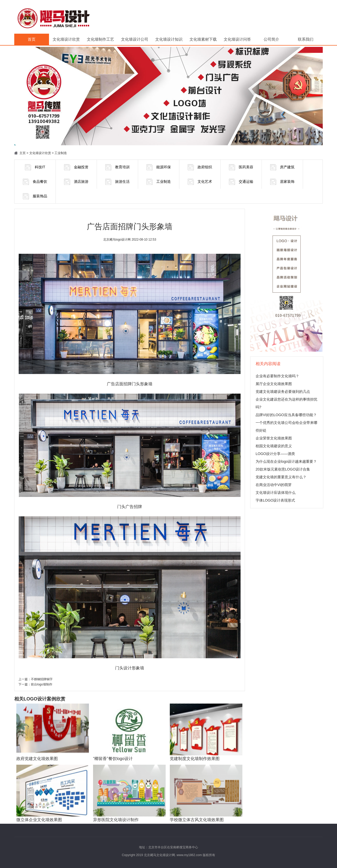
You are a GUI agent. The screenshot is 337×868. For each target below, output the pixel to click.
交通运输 (241, 182)
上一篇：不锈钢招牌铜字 (36, 679)
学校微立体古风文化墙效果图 (197, 820)
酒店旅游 (76, 182)
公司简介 (271, 39)
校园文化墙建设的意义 (274, 446)
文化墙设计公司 (135, 39)
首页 (32, 39)
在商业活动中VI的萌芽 (274, 485)
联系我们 (306, 39)
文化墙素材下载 (203, 39)
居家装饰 (282, 182)
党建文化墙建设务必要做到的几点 (283, 392)
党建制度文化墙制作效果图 (195, 759)
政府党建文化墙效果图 (37, 759)
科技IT (35, 167)
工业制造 (61, 153)
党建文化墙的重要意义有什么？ (281, 477)
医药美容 (241, 167)
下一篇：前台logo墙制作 (35, 684)
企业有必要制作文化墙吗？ (277, 376)
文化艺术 (200, 182)
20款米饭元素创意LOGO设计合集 (283, 469)
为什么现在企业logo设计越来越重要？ (286, 461)
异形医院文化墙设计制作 (116, 820)
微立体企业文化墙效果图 (39, 820)
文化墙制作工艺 (100, 39)
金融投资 (76, 167)
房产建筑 (282, 167)
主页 (23, 153)
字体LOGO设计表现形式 (275, 500)
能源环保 (159, 167)
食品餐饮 (35, 182)
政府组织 (200, 167)
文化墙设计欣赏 (66, 39)
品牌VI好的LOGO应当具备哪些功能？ (286, 415)
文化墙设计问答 (237, 39)
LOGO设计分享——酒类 (275, 454)
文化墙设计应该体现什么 (276, 493)
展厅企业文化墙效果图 (274, 384)
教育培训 (117, 167)
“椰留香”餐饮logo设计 (113, 759)
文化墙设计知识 (169, 39)
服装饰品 (35, 196)
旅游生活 (117, 182)
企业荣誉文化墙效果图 (274, 438)
